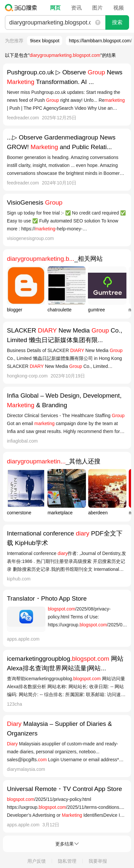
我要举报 (98, 861)
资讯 (76, 8)
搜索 (117, 22)
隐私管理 (67, 861)
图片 (97, 8)
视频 (119, 8)
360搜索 (23, 8)
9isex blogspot (45, 41)
